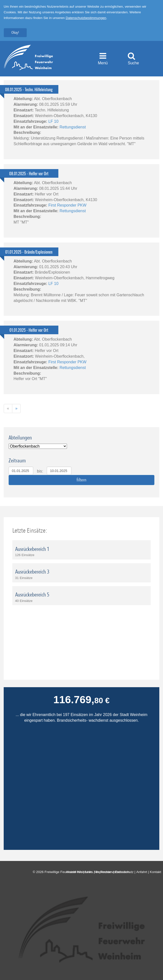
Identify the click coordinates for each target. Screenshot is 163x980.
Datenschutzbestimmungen (86, 18)
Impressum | (105, 872)
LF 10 (53, 121)
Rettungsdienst (73, 127)
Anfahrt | (143, 872)
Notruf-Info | (76, 872)
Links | (90, 872)
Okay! (15, 33)
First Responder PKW (67, 205)
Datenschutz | (126, 872)
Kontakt (156, 872)
